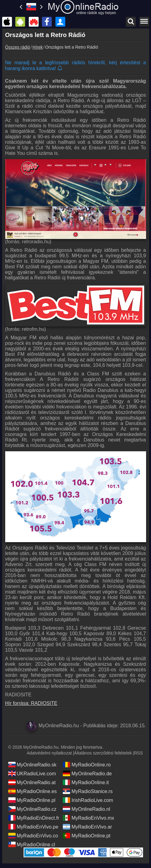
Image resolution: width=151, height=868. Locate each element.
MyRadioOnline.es (33, 791)
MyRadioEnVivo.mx (88, 818)
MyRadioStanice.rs (88, 791)
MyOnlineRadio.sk (32, 765)
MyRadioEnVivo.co (33, 836)
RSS (139, 753)
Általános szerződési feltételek (103, 753)
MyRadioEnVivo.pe (33, 827)
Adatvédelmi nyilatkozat (49, 753)
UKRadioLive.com (32, 773)
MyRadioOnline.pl (32, 800)
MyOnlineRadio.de (87, 773)
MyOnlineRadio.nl (86, 809)
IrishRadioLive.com (88, 800)
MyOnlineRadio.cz (32, 809)
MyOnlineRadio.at (32, 782)
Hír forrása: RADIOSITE (31, 703)
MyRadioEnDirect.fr (34, 818)
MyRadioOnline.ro (87, 765)
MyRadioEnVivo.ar (87, 827)
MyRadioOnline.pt (87, 836)
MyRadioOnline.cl (32, 844)
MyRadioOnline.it (86, 782)
